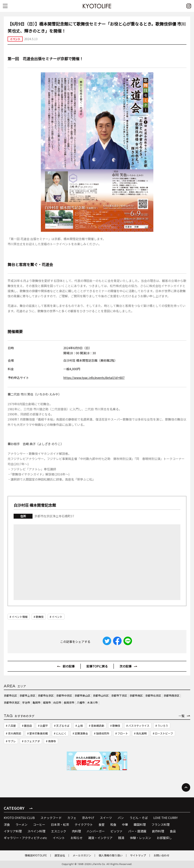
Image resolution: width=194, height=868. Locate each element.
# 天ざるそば (62, 726)
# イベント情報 (19, 617)
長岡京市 (69, 703)
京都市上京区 (27, 695)
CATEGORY (14, 808)
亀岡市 (36, 703)
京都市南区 (136, 695)
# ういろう (162, 726)
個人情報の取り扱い (111, 855)
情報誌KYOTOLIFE (36, 855)
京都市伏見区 (12, 703)
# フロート (122, 733)
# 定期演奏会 (80, 733)
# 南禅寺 (51, 741)
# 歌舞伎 (39, 617)
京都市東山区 (82, 695)
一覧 (182, 716)
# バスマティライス (138, 726)
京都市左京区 (46, 695)
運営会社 (60, 855)
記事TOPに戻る (97, 666)
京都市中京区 (64, 695)
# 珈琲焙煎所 (102, 733)
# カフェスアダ (31, 741)
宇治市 (26, 703)
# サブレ (11, 741)
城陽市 (47, 703)
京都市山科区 (101, 695)
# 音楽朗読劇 (97, 726)
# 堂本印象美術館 (38, 733)
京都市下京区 (119, 695)
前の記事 (69, 666)
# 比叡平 (43, 726)
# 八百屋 (11, 726)
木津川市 (92, 703)
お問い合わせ (161, 855)
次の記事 (126, 666)
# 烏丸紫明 (140, 733)
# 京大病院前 (14, 733)
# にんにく (60, 733)
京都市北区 (10, 695)
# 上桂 (79, 726)
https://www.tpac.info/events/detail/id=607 (94, 378)
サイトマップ (138, 855)
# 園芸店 (27, 726)
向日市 (57, 703)
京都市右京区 (153, 695)
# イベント (56, 617)
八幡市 (81, 703)
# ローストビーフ (163, 733)
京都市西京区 (171, 695)
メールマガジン (82, 855)
